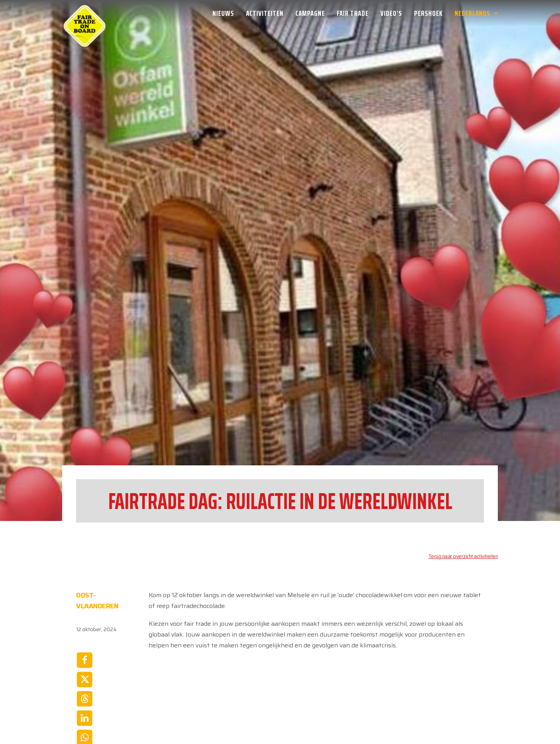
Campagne (310, 13)
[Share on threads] (85, 629)
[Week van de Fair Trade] (85, 13)
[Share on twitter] (85, 610)
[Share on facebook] (85, 591)
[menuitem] (226, 13)
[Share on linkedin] (85, 649)
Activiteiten (265, 13)
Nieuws (223, 13)
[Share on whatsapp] (85, 668)
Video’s (391, 13)
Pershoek (428, 13)
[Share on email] (85, 687)
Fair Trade (353, 13)
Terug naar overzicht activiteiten (463, 487)
